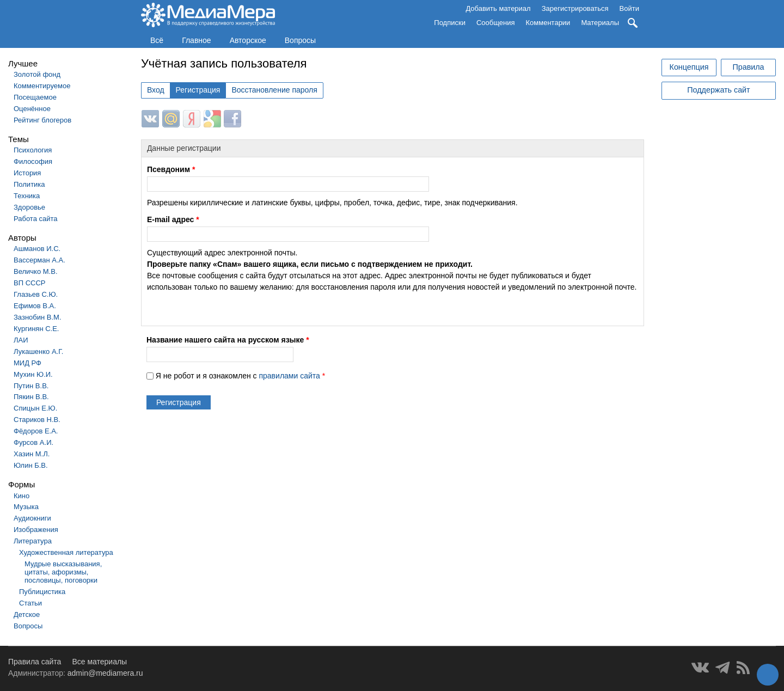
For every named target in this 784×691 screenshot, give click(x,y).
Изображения (36, 530)
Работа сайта (36, 219)
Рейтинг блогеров (42, 120)
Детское (27, 614)
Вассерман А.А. (39, 260)
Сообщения (496, 23)
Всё (157, 40)
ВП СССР (29, 283)
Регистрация (198, 90)
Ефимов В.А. (35, 306)
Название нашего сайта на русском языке (228, 340)
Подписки (450, 23)
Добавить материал (498, 8)
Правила (748, 67)
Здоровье (29, 207)
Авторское (248, 40)
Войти (629, 8)
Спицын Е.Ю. (35, 408)
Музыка (26, 507)
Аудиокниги (32, 518)
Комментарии (548, 23)
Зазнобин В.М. (38, 317)
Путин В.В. (31, 386)
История (27, 173)
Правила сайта (35, 662)
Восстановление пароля (274, 90)
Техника (27, 196)
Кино (22, 496)
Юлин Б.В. (31, 465)
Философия (33, 161)
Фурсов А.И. (33, 442)
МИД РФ (27, 363)
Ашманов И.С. (37, 249)
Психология (33, 150)
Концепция (689, 67)
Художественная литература (66, 552)
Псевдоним (171, 169)
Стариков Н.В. (37, 420)
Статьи (30, 603)
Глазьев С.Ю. (36, 294)
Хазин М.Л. (32, 454)
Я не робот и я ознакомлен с (240, 376)
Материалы (600, 23)
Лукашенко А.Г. (38, 351)
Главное (197, 40)
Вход (156, 90)
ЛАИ (21, 340)
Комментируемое (42, 86)
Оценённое (32, 109)
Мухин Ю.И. (33, 374)
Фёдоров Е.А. (36, 431)
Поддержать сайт (718, 90)
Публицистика (42, 592)
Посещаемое (35, 97)
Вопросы (300, 40)
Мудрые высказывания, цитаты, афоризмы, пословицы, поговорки (63, 572)
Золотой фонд (37, 74)
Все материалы (99, 662)
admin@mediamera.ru (105, 673)
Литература (33, 541)
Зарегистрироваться (575, 8)
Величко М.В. (36, 271)
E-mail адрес (173, 219)
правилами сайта (289, 376)
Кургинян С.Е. (36, 329)
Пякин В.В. (31, 397)
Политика (29, 184)
